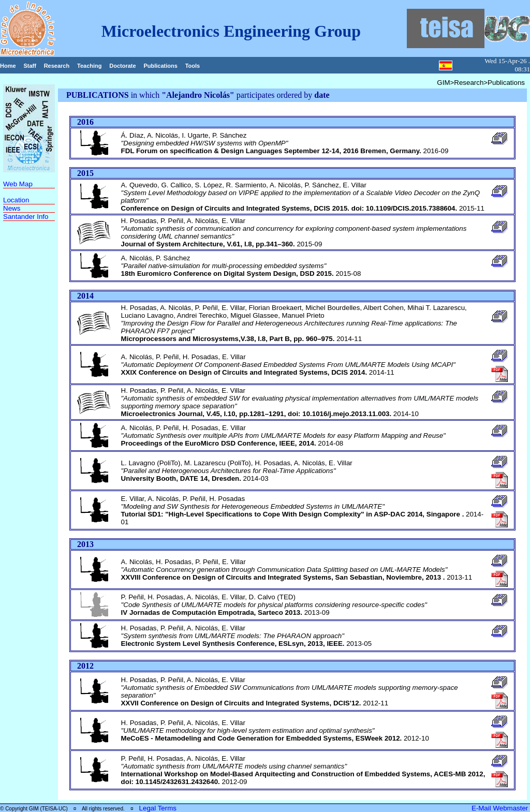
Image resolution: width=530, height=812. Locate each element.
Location (16, 200)
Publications (160, 66)
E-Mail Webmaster (501, 808)
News (12, 208)
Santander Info (26, 217)
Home (8, 66)
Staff (30, 66)
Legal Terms (158, 808)
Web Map (18, 184)
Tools (193, 66)
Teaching (89, 66)
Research (57, 66)
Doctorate (122, 66)
